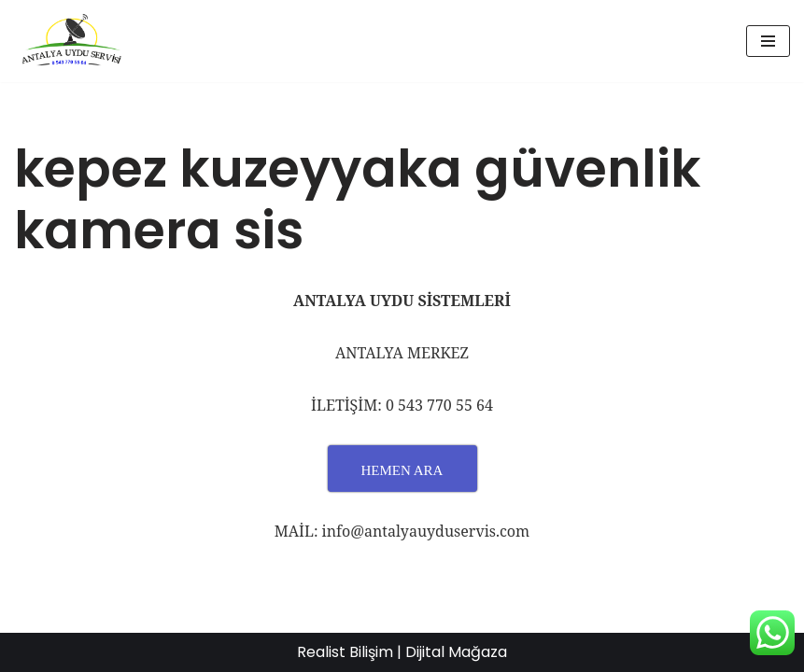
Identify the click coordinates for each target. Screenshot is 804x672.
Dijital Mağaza (456, 652)
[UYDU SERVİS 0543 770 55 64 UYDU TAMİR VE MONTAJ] (70, 41)
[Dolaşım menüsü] (768, 41)
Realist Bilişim (345, 652)
